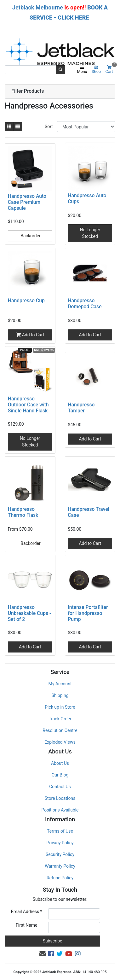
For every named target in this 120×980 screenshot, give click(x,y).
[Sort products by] (86, 127)
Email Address (27, 912)
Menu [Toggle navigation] (82, 70)
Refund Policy (60, 878)
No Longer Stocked (90, 233)
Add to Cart (30, 335)
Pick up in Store (60, 707)
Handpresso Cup (26, 301)
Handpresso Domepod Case (85, 304)
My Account (60, 684)
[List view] (18, 127)
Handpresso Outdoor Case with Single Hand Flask (28, 405)
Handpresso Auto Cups (87, 198)
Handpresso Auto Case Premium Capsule (27, 202)
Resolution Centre (60, 730)
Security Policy (60, 854)
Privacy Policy (60, 843)
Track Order (60, 719)
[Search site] (60, 70)
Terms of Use (60, 831)
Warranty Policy (60, 866)
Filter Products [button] (28, 91)
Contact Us (60, 787)
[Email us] (43, 954)
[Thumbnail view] (9, 127)
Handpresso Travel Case (89, 512)
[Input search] (30, 70)
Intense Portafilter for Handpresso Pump (88, 613)
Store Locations (60, 798)
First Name (26, 925)
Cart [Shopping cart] (110, 70)
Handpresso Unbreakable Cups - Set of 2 (29, 613)
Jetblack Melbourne (38, 7)
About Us (60, 763)
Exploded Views (60, 742)
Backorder (30, 236)
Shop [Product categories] (96, 70)
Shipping (60, 695)
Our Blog (60, 775)
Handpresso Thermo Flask (23, 512)
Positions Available (60, 810)
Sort (49, 127)
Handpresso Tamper (81, 408)
